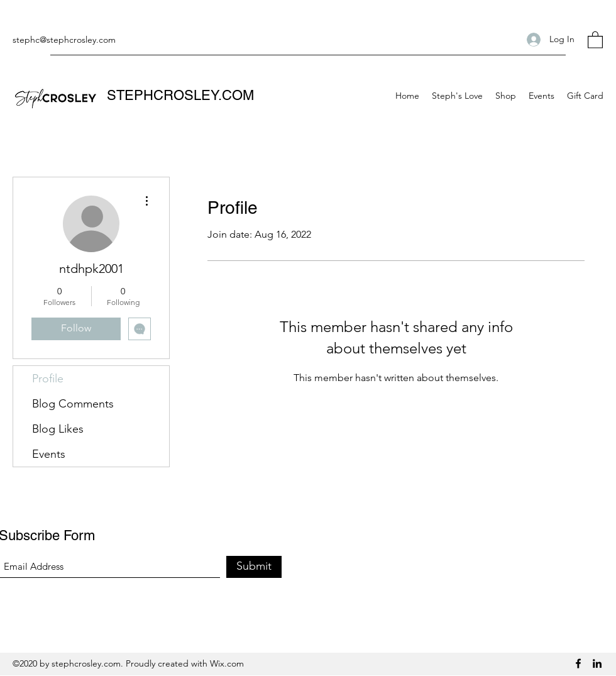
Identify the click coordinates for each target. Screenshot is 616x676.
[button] (595, 39)
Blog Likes (58, 429)
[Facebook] (578, 663)
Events (49, 454)
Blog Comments (73, 404)
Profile (48, 379)
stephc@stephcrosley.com (64, 40)
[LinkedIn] (597, 663)
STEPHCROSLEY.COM (180, 95)
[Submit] (254, 567)
